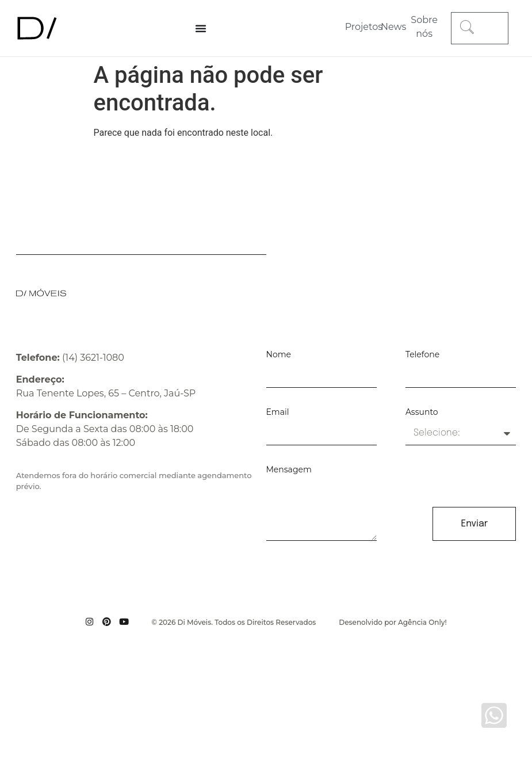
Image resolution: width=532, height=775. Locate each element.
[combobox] (480, 28)
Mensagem (289, 470)
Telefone (422, 355)
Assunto (422, 413)
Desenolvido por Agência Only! (393, 622)
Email (278, 413)
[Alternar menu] (201, 28)
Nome (279, 355)
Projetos (364, 27)
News (393, 27)
